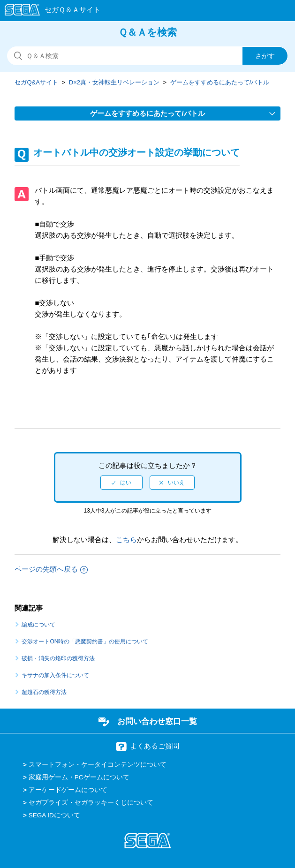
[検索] (147, 56)
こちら (126, 540)
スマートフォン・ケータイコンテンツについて (98, 765)
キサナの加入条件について (55, 675)
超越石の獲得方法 (44, 692)
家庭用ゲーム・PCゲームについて (79, 777)
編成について (38, 625)
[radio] (121, 483)
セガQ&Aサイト (36, 82)
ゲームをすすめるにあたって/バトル (220, 82)
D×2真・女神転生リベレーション (114, 82)
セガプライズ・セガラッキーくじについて (91, 803)
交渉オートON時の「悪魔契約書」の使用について (85, 642)
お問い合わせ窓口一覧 (157, 721)
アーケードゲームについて (68, 790)
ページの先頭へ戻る (51, 569)
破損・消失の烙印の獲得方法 (58, 658)
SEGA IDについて (54, 815)
